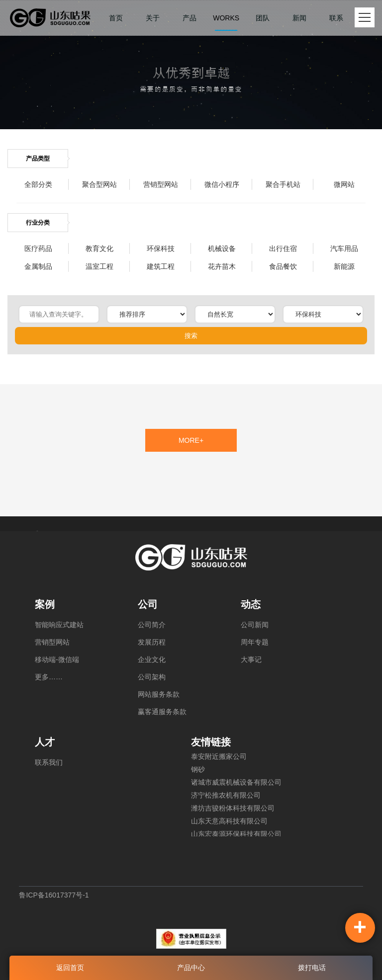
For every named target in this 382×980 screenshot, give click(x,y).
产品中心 (191, 968)
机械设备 (222, 248)
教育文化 (99, 248)
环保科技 (161, 248)
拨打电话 (312, 968)
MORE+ (191, 440)
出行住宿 (283, 248)
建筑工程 (161, 266)
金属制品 (38, 266)
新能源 (344, 266)
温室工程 (99, 266)
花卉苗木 (222, 266)
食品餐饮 (283, 266)
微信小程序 (222, 184)
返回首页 (70, 968)
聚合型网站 (99, 184)
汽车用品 (344, 248)
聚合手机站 (283, 184)
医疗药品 (38, 248)
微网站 (344, 184)
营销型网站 (161, 184)
